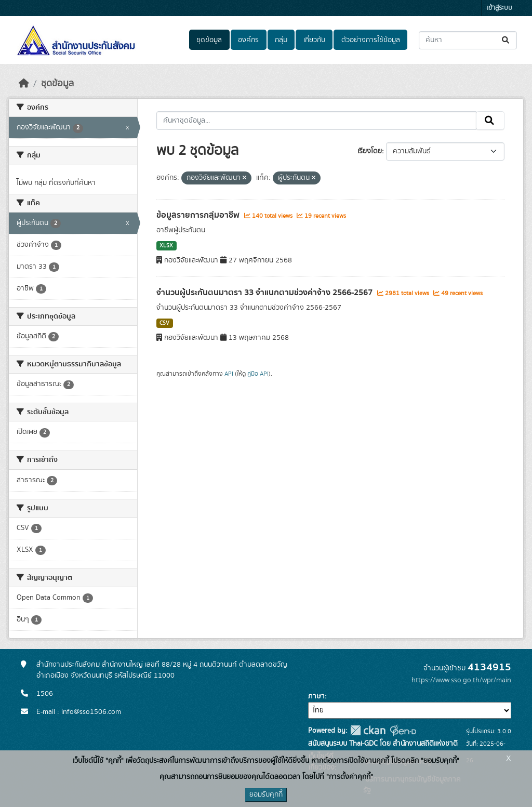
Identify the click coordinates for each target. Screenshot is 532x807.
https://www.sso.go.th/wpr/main (461, 680)
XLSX (166, 246)
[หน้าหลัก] (24, 84)
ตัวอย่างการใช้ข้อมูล (371, 40)
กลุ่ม (281, 40)
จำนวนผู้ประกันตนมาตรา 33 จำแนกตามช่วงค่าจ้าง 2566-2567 (265, 293)
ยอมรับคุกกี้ (266, 795)
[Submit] (506, 40)
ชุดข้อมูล (209, 40)
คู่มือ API (258, 374)
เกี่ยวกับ (314, 40)
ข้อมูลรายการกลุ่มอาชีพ (199, 215)
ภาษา (316, 696)
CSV (164, 323)
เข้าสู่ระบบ (500, 8)
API (229, 374)
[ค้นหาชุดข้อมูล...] (468, 40)
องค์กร (248, 40)
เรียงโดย (370, 151)
